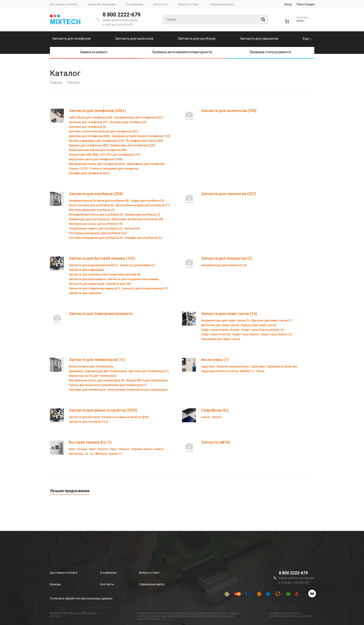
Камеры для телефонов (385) (89, 145)
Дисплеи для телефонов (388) (89, 136)
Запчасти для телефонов (71, 39)
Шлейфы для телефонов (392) (89, 173)
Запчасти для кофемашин (87, 270)
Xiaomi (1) (115, 454)
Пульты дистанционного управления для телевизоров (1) (108, 385)
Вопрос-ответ (149, 573)
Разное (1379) (78, 169)
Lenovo (206, 417)
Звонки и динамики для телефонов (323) (97, 141)
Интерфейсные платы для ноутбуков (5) (96, 215)
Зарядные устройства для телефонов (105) (141, 136)
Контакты (107, 584)
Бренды (55, 584)
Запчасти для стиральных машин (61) (94, 288)
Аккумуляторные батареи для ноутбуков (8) (99, 201)
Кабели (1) (247, 371)
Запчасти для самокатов (259, 39)
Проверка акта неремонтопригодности (182, 52)
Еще (307, 39)
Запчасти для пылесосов (134, 39)
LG (87, 454)
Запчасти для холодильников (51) (145, 288)
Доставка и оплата (64, 573)
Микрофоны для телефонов (146, 164)
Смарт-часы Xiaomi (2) (276, 334)
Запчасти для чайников (85, 293)
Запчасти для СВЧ (119, 284)
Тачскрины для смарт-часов (221, 339)
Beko (72, 449)
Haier (92, 449)
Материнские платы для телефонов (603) (97, 164)
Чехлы (260, 371)
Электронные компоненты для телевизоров (137, 390)
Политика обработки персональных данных (81, 598)
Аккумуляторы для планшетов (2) (224, 265)
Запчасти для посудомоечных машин (133, 279)
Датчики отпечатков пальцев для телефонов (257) (104, 131)
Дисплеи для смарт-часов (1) (272, 321)
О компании (108, 573)
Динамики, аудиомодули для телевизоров (98, 371)
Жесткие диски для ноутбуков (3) (92, 210)
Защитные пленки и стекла (220, 371)
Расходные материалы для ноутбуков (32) (98, 233)
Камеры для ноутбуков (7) (143, 215)
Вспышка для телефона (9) (128, 122)
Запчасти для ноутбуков (197, 39)
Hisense (103, 449)
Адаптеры (208, 366)
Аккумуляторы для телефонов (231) (139, 118)
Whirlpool (101, 454)
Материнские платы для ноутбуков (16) (96, 224)
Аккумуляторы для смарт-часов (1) (225, 321)
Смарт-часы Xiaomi (245, 334)
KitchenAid (76, 454)
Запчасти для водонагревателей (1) (93, 265)
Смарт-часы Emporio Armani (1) (263, 330)
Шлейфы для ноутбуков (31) (144, 238)
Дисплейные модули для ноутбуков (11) (143, 205)
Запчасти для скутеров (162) (89, 422)
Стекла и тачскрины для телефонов (114, 169)
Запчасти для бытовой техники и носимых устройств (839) (109, 417)
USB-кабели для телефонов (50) (91, 118)
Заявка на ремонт (94, 52)
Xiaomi (217, 417)
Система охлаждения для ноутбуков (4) (96, 238)
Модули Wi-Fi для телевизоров (147, 380)
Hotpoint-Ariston (142, 449)
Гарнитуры (258, 366)
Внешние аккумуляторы (233, 366)
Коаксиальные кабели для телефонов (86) (98, 150)
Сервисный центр (152, 584)
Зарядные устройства (282, 366)
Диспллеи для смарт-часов (220, 325)
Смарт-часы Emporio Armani (220, 330)
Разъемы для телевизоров (87, 390)
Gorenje (82, 449)
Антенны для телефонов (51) (89, 122)
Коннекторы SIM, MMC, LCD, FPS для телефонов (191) (105, 155)
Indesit (159, 449)
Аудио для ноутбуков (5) (147, 201)
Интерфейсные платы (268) (145, 141)
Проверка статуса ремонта (270, 52)
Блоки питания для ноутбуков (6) (91, 205)
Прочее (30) (132, 229)
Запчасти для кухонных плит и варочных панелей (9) (105, 275)
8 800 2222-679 (122, 15)
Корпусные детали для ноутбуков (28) (137, 219)
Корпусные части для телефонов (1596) (96, 159)
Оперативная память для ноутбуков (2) (96, 229)
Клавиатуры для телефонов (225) (133, 145)
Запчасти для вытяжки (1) (138, 265)
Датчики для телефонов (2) (88, 127)
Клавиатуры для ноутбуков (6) (89, 219)
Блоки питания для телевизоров (91, 366)
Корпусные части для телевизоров (93, 376)
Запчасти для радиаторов (87, 284)
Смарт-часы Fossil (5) (216, 334)
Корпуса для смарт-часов (258, 325)
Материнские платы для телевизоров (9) (97, 380)
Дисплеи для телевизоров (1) (149, 371)
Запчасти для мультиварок (87, 279)
